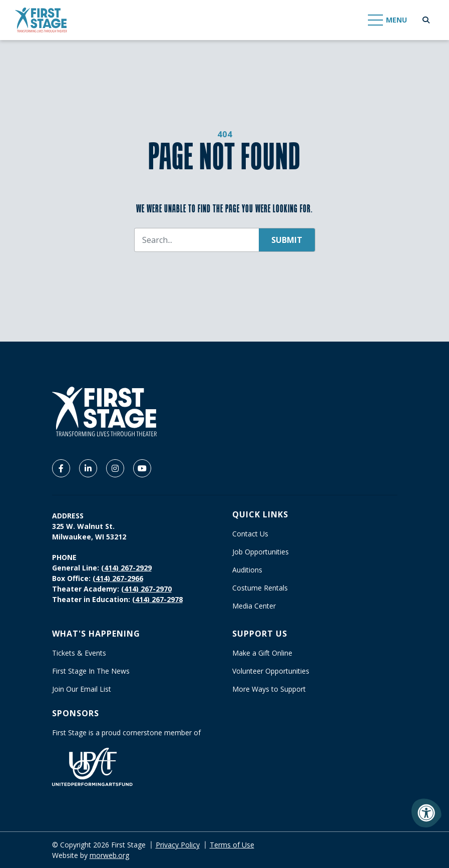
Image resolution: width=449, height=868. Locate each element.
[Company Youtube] (142, 468)
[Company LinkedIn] (88, 468)
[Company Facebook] (61, 468)
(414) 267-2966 (118, 578)
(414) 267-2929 (126, 568)
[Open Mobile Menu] (388, 20)
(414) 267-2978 (157, 599)
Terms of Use (232, 845)
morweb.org (109, 855)
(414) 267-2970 (146, 589)
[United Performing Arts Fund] (92, 766)
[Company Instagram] (115, 468)
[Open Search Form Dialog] (426, 20)
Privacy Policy (178, 845)
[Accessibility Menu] (426, 813)
